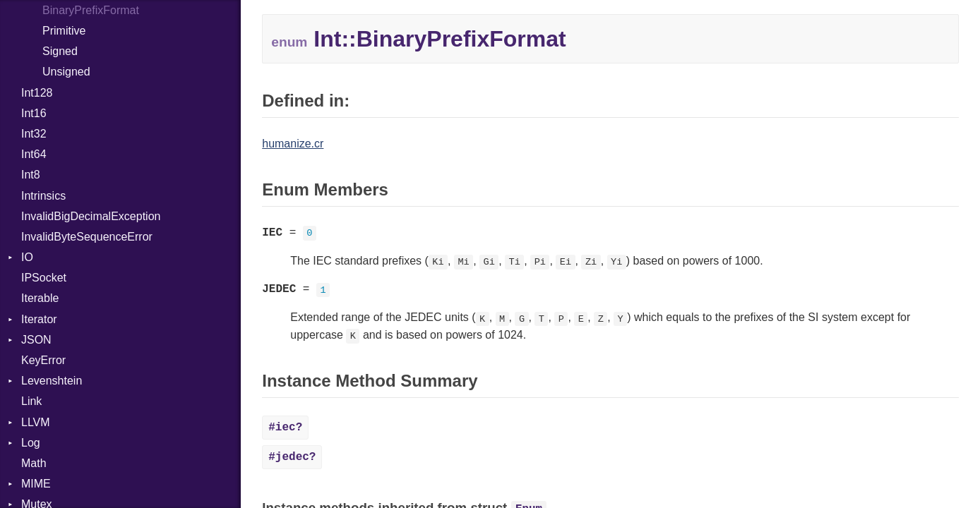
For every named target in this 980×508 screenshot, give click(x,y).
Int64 (34, 154)
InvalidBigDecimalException (91, 216)
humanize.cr (293, 144)
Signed (60, 51)
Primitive (64, 31)
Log (31, 443)
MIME (36, 484)
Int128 (37, 93)
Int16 (34, 113)
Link (31, 401)
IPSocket (44, 278)
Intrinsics (43, 196)
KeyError (43, 360)
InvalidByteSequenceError (87, 237)
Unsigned (66, 72)
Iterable (40, 298)
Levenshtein (52, 381)
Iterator (39, 319)
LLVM (36, 422)
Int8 (31, 175)
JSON (36, 340)
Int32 (34, 134)
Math (34, 463)
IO (27, 257)
